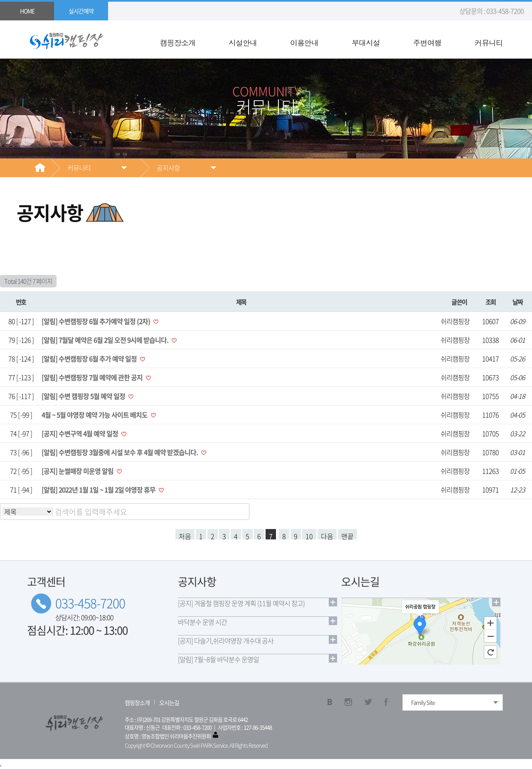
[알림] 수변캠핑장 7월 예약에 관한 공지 (93, 377)
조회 (491, 302)
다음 (327, 535)
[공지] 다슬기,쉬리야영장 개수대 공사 (226, 640)
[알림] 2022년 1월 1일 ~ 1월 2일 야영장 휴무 (99, 490)
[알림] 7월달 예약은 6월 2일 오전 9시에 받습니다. (106, 340)
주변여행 (427, 43)
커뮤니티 (489, 43)
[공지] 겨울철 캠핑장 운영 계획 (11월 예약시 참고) (241, 603)
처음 (185, 535)
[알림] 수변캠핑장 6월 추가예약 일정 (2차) (96, 321)
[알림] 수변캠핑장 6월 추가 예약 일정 (90, 359)
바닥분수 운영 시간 (202, 622)
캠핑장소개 (178, 43)
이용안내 (304, 43)
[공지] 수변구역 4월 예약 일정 (80, 433)
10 (309, 535)
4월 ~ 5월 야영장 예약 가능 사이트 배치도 (95, 415)
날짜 (518, 302)
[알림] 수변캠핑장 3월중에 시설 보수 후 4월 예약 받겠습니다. (120, 452)
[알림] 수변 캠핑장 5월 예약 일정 (84, 396)
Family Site (423, 702)
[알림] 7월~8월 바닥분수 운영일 (218, 659)
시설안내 (243, 43)
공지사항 (168, 168)
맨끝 (347, 535)
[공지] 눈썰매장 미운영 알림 (78, 471)
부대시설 (366, 43)
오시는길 (169, 702)
